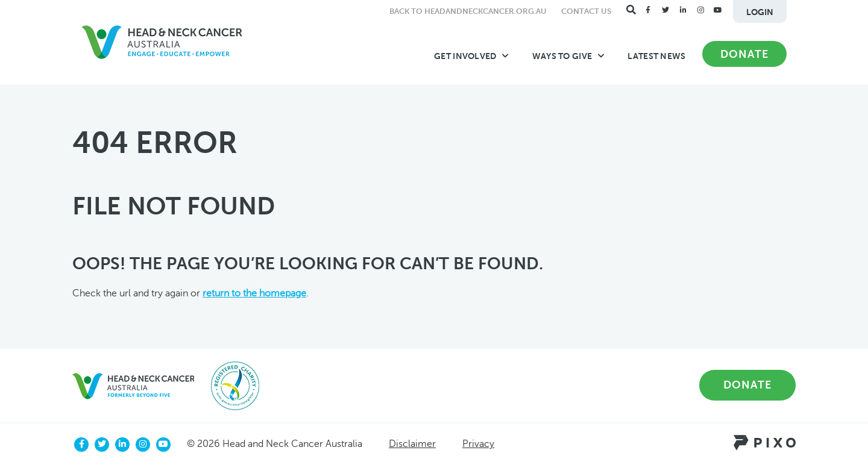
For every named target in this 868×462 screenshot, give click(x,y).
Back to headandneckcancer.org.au (468, 11)
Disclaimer (412, 444)
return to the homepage (254, 293)
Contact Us (586, 11)
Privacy (478, 444)
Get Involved (472, 56)
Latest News (656, 56)
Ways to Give (569, 56)
